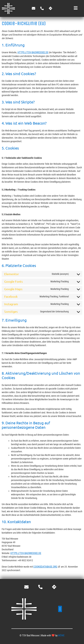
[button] (60, 609)
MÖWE (61, 635)
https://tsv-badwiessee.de (33, 52)
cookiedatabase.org (45, 567)
